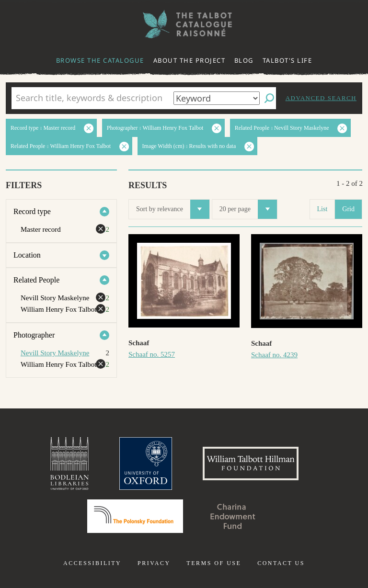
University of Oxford (146, 464)
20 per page (248, 209)
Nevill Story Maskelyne (55, 353)
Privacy (154, 563)
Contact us (281, 563)
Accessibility (92, 563)
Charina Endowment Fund (233, 516)
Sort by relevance (173, 209)
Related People (36, 280)
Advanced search (321, 98)
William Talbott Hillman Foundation (251, 464)
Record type (32, 211)
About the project (190, 60)
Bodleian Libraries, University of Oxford (69, 464)
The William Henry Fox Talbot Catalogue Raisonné (184, 24)
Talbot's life (287, 60)
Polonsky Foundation (135, 516)
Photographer (34, 335)
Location (27, 255)
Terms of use (214, 563)
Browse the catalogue (100, 60)
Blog (244, 60)
